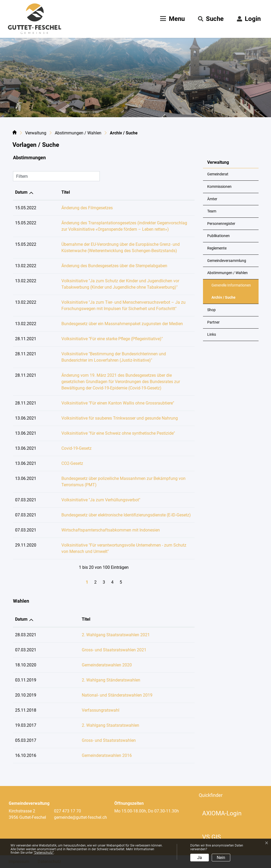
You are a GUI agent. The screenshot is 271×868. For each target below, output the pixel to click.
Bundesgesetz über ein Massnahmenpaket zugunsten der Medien (101, 324)
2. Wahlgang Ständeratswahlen (90, 680)
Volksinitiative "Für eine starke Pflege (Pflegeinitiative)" (91, 339)
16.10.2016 (26, 755)
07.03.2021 (26, 650)
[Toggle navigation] (172, 19)
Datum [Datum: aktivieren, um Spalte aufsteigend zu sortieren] (21, 192)
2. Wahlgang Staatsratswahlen (90, 725)
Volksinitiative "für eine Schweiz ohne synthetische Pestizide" (97, 433)
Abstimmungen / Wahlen (227, 273)
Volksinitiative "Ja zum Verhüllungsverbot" (80, 500)
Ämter (212, 199)
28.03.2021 (26, 635)
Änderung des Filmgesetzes (66, 208)
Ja (200, 858)
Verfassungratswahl (80, 710)
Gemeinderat (218, 174)
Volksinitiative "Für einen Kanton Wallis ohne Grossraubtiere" (97, 403)
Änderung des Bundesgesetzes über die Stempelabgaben (93, 266)
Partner (213, 322)
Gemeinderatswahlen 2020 (86, 665)
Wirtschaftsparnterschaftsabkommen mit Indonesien (90, 530)
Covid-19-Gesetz (56, 448)
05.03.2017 (26, 740)
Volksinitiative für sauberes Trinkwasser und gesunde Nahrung (99, 418)
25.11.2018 (26, 710)
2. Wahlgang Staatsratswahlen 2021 (95, 635)
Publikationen (218, 236)
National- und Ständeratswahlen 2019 (96, 695)
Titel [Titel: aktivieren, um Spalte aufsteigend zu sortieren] (45, 192)
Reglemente (217, 248)
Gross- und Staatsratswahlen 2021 (93, 650)
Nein (221, 858)
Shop (211, 310)
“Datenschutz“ (44, 853)
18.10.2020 (26, 665)
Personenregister (221, 224)
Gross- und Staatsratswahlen (88, 740)
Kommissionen (219, 187)
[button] (211, 19)
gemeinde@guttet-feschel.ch (80, 817)
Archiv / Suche (224, 299)
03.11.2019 (26, 680)
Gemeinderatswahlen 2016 (86, 755)
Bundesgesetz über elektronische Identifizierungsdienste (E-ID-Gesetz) (105, 515)
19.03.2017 (26, 725)
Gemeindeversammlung (227, 261)
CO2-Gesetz (51, 463)
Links (212, 335)
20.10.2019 (26, 695)
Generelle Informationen (231, 285)
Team (212, 211)
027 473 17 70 (67, 811)
